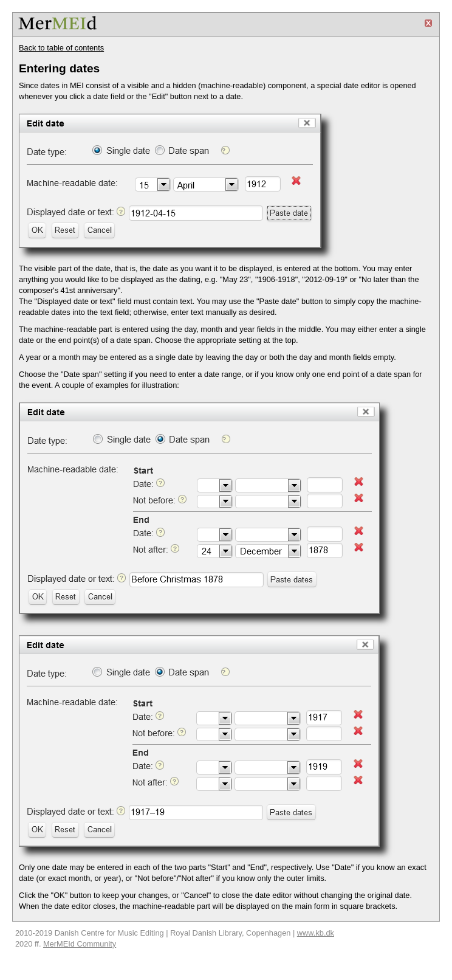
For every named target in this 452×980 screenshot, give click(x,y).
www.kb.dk (316, 933)
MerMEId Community (80, 944)
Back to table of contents (61, 48)
